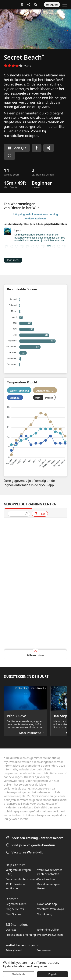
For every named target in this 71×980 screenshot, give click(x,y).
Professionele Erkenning (21, 935)
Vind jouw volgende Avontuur (31, 845)
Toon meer (13, 260)
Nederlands (19, 974)
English (52, 974)
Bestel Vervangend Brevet (49, 886)
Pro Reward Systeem (50, 935)
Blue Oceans (13, 914)
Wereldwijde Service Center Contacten (50, 872)
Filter (40, 514)
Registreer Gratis (16, 904)
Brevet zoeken (46, 879)
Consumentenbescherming (22, 879)
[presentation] (17, 514)
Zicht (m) (15, 398)
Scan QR (17, 148)
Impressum (44, 950)
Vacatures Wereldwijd (25, 852)
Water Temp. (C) (19, 391)
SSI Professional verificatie (16, 886)
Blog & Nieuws (15, 909)
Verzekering (45, 914)
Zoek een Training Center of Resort (35, 838)
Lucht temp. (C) (45, 391)
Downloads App (47, 904)
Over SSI (11, 930)
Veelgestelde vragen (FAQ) (18, 872)
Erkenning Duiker (48, 930)
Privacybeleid (14, 950)
